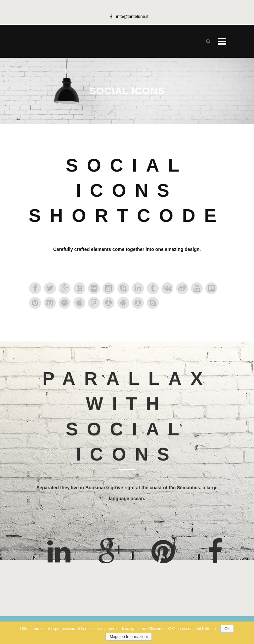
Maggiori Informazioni (129, 637)
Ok (227, 629)
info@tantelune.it (132, 16)
